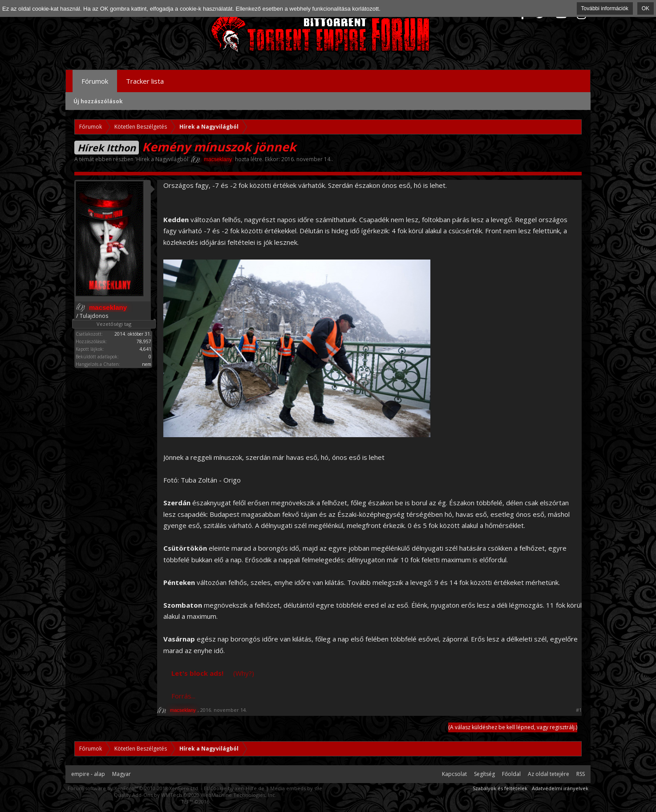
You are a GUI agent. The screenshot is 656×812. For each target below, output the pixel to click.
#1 (579, 710)
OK (646, 8)
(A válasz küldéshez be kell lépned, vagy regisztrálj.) (513, 727)
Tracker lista (145, 81)
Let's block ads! (197, 673)
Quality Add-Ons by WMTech (195, 795)
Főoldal (511, 774)
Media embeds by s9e (296, 788)
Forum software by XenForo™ (134, 788)
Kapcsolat (454, 774)
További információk (605, 8)
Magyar (121, 774)
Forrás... (183, 696)
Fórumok (95, 81)
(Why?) (244, 673)
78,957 (144, 341)
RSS (581, 774)
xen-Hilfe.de (250, 788)
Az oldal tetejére (549, 774)
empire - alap (88, 774)
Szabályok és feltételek (500, 788)
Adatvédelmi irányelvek (560, 788)
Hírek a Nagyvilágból (162, 159)
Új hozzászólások (98, 101)
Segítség (484, 774)
